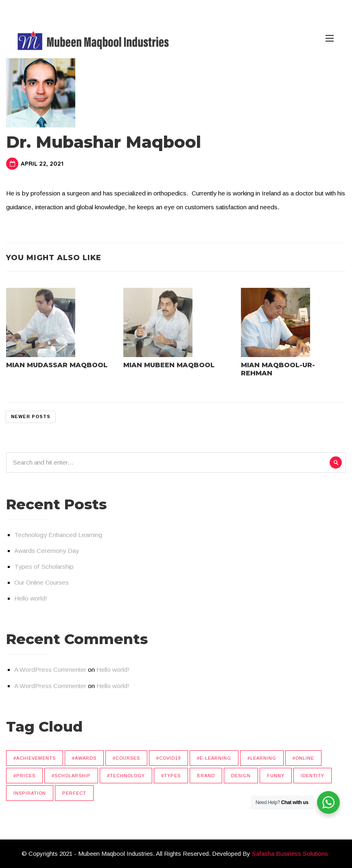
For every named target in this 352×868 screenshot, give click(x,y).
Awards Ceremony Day (47, 551)
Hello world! (31, 598)
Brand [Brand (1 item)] (206, 776)
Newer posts (31, 416)
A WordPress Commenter (50, 670)
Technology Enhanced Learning (58, 535)
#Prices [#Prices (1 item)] (24, 776)
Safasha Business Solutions (290, 854)
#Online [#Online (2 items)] (303, 758)
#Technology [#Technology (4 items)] (126, 776)
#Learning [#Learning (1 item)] (262, 758)
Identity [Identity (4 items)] (313, 776)
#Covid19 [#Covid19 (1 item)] (168, 758)
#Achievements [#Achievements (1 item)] (35, 758)
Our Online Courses (42, 582)
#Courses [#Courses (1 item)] (126, 758)
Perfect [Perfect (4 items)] (74, 793)
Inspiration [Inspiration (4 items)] (30, 793)
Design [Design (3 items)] (241, 776)
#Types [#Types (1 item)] (171, 776)
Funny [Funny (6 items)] (276, 776)
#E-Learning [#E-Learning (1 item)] (214, 758)
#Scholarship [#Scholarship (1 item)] (71, 776)
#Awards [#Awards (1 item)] (84, 758)
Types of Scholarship (44, 567)
